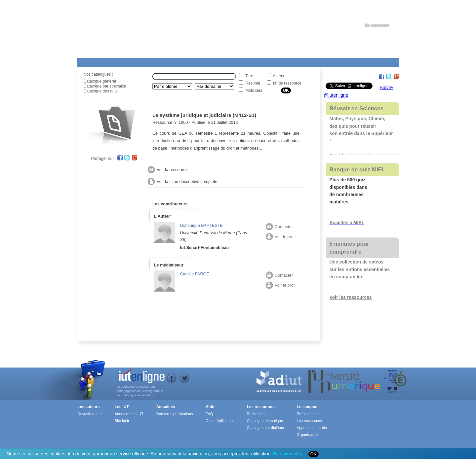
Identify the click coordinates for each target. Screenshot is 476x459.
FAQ (209, 414)
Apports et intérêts (312, 428)
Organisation (307, 435)
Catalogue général (100, 81)
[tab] (383, 11)
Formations (172, 61)
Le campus (307, 407)
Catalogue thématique (265, 421)
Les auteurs (89, 407)
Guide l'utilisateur (220, 421)
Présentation (307, 414)
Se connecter (377, 25)
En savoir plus (288, 454)
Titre (249, 76)
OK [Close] (314, 454)
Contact (296, 61)
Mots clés (254, 90)
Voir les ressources (351, 297)
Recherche (256, 414)
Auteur (278, 76)
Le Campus (141, 61)
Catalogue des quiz (101, 91)
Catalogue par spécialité (105, 86)
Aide (261, 61)
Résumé (253, 83)
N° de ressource (287, 83)
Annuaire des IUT (129, 414)
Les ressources (261, 407)
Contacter (279, 227)
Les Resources (92, 61)
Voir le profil (281, 237)
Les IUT (233, 61)
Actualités (202, 61)
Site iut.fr (122, 421)
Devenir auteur (90, 414)
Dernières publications (175, 414)
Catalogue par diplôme (265, 428)
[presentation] (383, 11)
